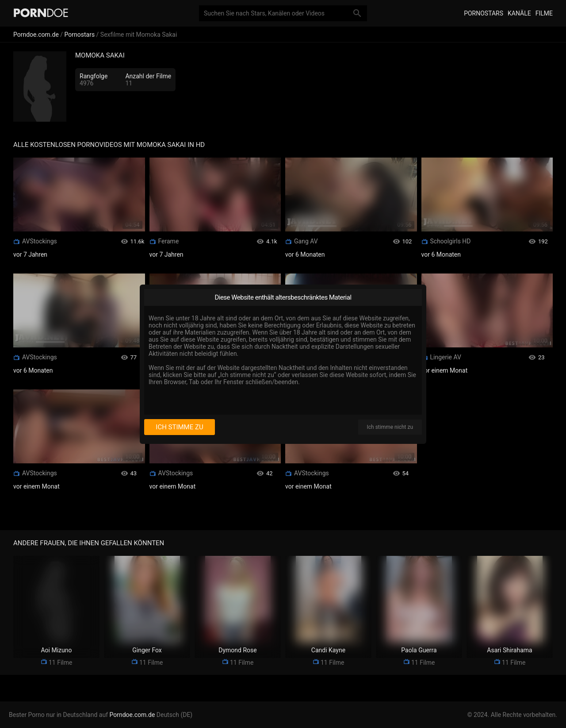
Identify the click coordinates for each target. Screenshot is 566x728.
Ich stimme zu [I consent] (179, 427)
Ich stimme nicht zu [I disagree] (390, 427)
